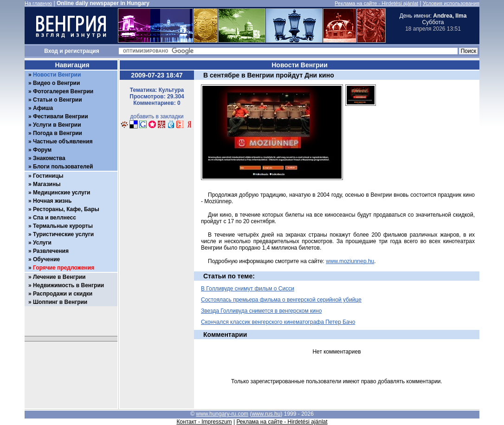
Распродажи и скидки (63, 294)
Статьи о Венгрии (58, 100)
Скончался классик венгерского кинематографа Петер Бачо (278, 322)
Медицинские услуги (61, 193)
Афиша (43, 108)
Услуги (42, 243)
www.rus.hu (266, 414)
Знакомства (49, 158)
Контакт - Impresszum (204, 422)
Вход (51, 51)
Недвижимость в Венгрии (68, 285)
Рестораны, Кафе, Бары (66, 209)
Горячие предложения (64, 268)
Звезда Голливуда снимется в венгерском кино (261, 311)
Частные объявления (63, 142)
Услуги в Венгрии (57, 125)
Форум (42, 150)
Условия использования (451, 3)
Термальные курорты (63, 226)
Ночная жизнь (52, 201)
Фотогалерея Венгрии (63, 91)
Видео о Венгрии (56, 83)
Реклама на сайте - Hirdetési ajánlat (376, 3)
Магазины (47, 184)
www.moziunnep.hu (350, 261)
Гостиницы (48, 176)
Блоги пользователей (63, 167)
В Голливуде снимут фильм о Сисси (248, 289)
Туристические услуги (63, 234)
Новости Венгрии (57, 75)
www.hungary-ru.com (222, 414)
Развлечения (51, 251)
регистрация (82, 51)
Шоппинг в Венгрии (60, 302)
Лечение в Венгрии (59, 277)
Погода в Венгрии (58, 133)
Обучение (46, 259)
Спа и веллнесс (55, 218)
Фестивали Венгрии (61, 116)
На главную (38, 3)
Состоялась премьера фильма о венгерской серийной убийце (281, 300)
